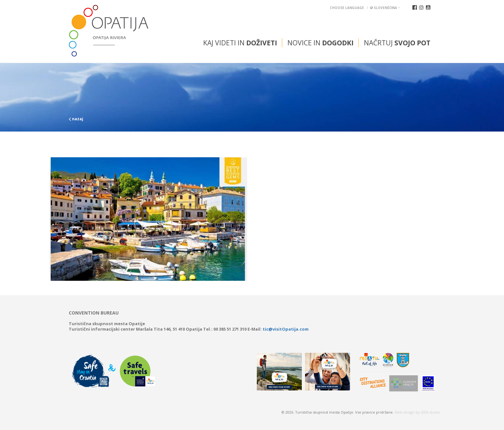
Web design (405, 412)
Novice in (320, 43)
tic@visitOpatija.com (286, 329)
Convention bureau (94, 313)
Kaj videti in (240, 43)
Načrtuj (397, 43)
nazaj (76, 119)
